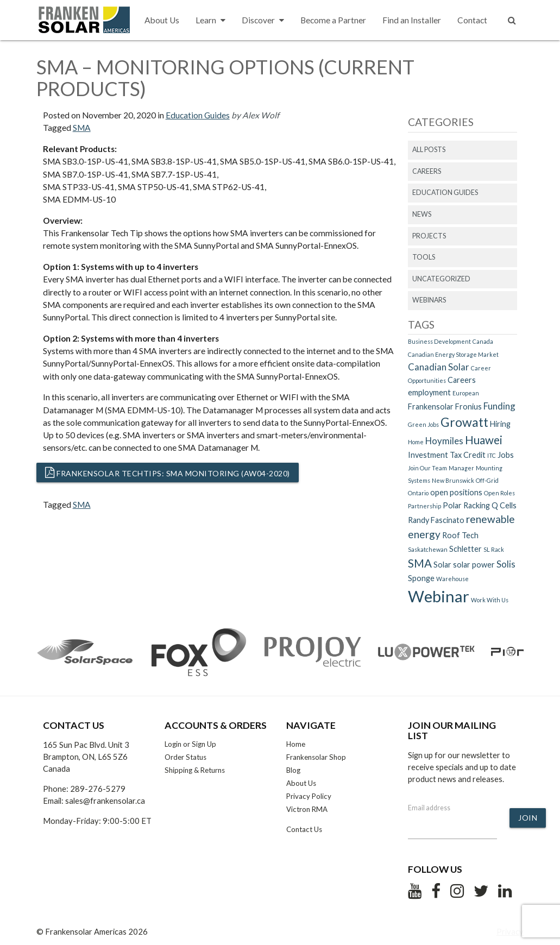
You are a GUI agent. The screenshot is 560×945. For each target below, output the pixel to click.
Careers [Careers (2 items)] (462, 380)
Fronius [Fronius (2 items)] (468, 407)
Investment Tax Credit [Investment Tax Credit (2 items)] (447, 455)
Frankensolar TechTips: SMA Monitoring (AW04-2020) (168, 472)
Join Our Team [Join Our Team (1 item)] (427, 468)
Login (173, 744)
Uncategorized (441, 279)
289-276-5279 (98, 789)
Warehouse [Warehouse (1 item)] (452, 579)
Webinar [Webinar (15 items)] (439, 596)
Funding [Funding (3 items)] (499, 406)
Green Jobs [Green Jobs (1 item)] (423, 424)
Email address (429, 808)
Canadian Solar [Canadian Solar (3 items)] (439, 367)
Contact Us (304, 829)
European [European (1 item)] (466, 393)
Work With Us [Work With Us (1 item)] (490, 600)
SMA (82, 128)
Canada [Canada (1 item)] (483, 341)
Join (528, 818)
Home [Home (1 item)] (416, 442)
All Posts (429, 150)
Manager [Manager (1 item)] (461, 468)
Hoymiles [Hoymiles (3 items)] (444, 441)
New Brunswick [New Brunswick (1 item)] (453, 480)
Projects (429, 236)
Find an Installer (412, 20)
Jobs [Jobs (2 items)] (506, 455)
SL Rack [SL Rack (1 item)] (494, 549)
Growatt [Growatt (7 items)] (464, 422)
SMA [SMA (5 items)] (420, 563)
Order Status (185, 757)
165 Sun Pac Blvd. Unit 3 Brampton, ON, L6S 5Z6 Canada (86, 757)
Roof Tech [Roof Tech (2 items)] (460, 535)
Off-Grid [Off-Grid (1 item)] (487, 480)
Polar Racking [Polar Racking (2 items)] (466, 505)
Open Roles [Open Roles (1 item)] (499, 493)
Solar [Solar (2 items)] (442, 565)
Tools (424, 257)
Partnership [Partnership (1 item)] (424, 506)
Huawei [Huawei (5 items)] (484, 440)
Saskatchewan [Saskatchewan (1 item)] (428, 549)
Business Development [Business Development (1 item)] (439, 341)
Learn (210, 21)
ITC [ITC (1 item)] (492, 455)
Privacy (510, 931)
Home (296, 744)
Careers (427, 171)
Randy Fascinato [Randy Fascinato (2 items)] (436, 520)
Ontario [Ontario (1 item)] (418, 493)
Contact (472, 20)
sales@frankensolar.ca (105, 801)
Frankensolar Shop (316, 757)
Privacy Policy (309, 796)
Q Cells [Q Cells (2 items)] (504, 505)
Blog (293, 770)
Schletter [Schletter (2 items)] (465, 549)
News (422, 214)
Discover (263, 21)
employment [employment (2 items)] (429, 392)
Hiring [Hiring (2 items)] (500, 424)
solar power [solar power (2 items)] (474, 565)
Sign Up (204, 744)
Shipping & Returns (195, 770)
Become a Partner (333, 20)
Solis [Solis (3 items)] (506, 564)
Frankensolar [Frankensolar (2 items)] (431, 407)
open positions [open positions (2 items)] (456, 492)
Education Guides (198, 115)
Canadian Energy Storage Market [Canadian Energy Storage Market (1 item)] (453, 354)
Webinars (429, 300)
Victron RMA (307, 809)
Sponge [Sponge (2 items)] (421, 578)
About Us (162, 20)
